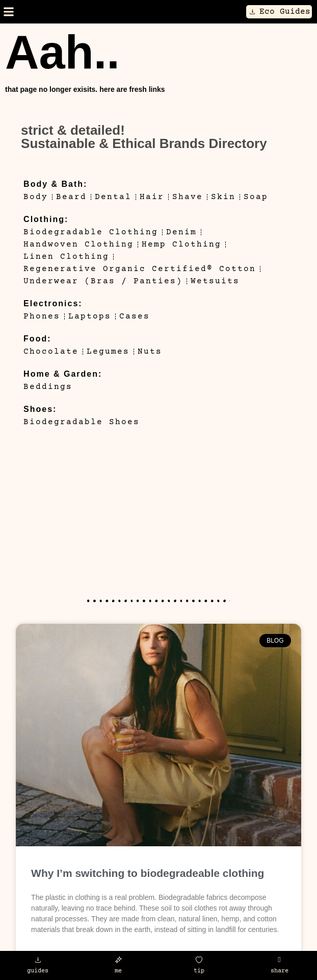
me (118, 971)
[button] (8, 12)
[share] (280, 960)
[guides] (38, 960)
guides (38, 971)
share (280, 971)
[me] (118, 960)
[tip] (199, 960)
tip (199, 971)
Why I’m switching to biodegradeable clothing (148, 873)
